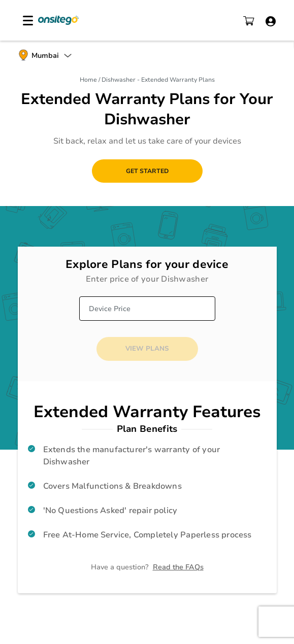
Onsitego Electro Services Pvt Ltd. (58, 20)
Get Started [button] (147, 171)
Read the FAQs (178, 567)
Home (89, 80)
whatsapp (16, 567)
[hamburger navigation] (28, 21)
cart (249, 21)
